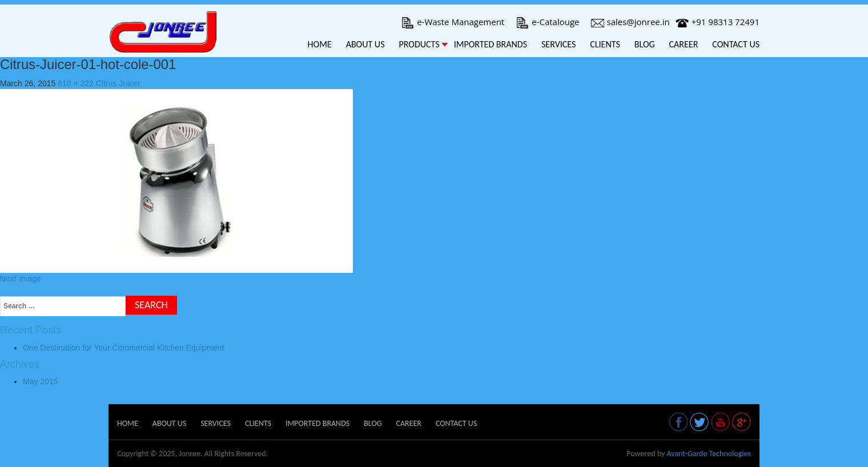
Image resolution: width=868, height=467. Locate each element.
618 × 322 (76, 83)
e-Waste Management (453, 22)
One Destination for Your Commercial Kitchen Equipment (124, 348)
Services (558, 44)
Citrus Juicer (118, 83)
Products (419, 44)
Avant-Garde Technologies (709, 454)
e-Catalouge (547, 22)
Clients (605, 44)
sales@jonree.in (630, 22)
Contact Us (736, 44)
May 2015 (40, 381)
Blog (645, 44)
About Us (365, 44)
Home (320, 44)
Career (684, 44)
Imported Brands (491, 44)
